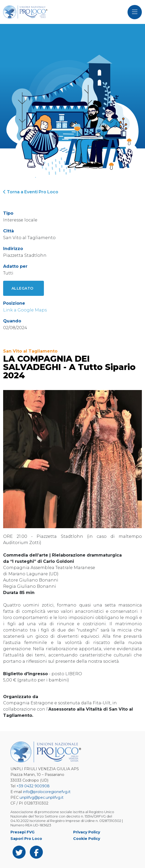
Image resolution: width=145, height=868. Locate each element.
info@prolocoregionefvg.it (47, 792)
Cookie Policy (87, 839)
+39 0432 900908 (33, 786)
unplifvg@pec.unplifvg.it (42, 797)
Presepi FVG (22, 832)
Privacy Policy (87, 832)
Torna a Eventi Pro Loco (31, 192)
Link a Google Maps (25, 310)
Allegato (22, 288)
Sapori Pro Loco (26, 839)
